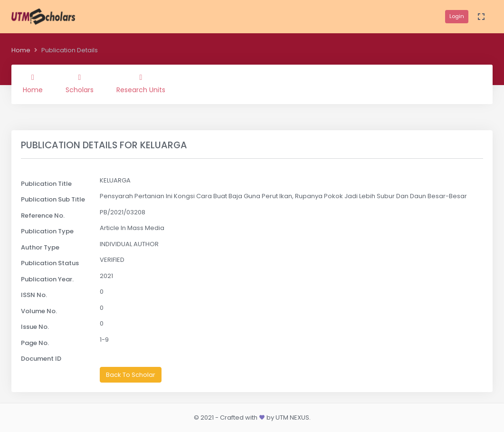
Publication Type (47, 231)
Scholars (80, 84)
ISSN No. (34, 295)
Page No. (35, 343)
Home (21, 50)
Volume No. (39, 311)
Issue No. (35, 327)
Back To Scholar (131, 375)
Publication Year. (47, 279)
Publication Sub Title (53, 199)
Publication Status (50, 263)
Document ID (41, 359)
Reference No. (43, 216)
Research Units (141, 84)
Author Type (40, 247)
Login (457, 16)
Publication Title (46, 184)
